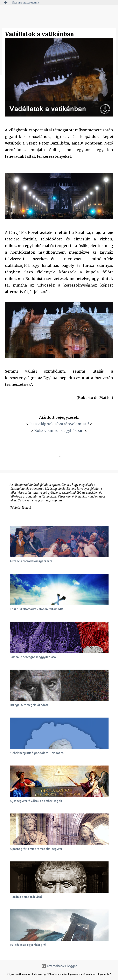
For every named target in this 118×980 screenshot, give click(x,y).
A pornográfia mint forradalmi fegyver (36, 849)
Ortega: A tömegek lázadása (29, 705)
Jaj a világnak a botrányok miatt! (59, 424)
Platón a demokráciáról (26, 897)
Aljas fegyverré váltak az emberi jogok (36, 801)
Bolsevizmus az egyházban (59, 431)
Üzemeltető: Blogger (59, 966)
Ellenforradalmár (25, 2)
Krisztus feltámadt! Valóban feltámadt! (36, 609)
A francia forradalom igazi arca (31, 561)
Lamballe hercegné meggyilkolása (33, 657)
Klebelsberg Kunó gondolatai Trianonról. (37, 753)
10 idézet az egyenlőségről (28, 945)
